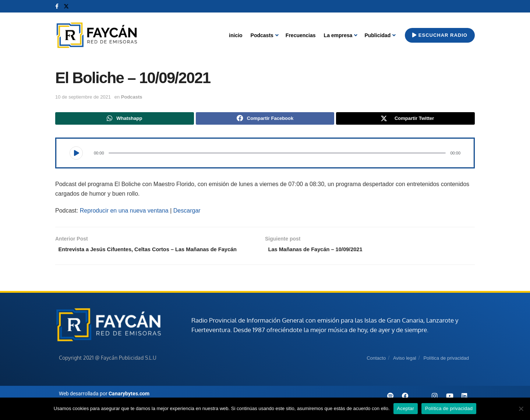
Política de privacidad (446, 369)
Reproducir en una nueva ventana (124, 212)
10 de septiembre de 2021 (83, 97)
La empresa (338, 35)
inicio (236, 35)
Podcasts (262, 35)
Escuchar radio (440, 35)
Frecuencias (301, 35)
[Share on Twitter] (405, 119)
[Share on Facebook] (265, 119)
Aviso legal (405, 369)
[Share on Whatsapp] (125, 119)
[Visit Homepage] (97, 35)
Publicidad (377, 35)
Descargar (187, 212)
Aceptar (406, 408)
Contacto (376, 369)
